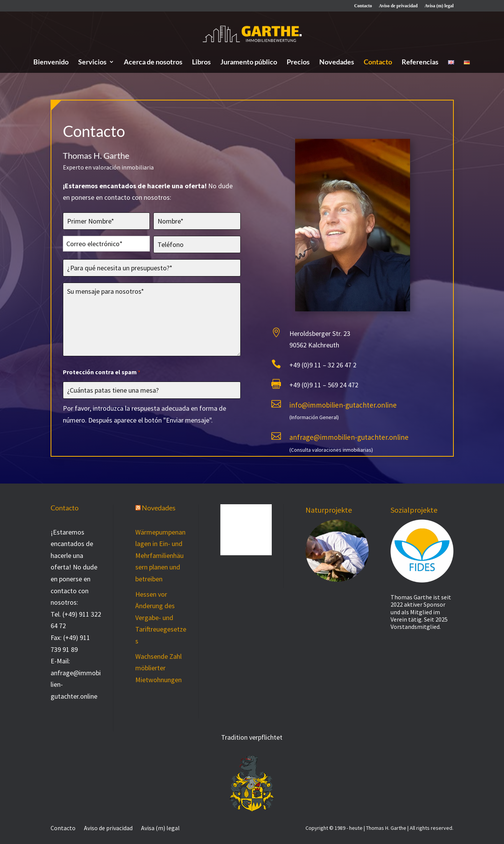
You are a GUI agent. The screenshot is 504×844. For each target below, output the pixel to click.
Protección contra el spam (102, 375)
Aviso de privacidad (398, 6)
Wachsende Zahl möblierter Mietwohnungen (158, 668)
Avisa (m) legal (439, 6)
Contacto (363, 6)
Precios (298, 63)
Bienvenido (51, 63)
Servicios (92, 63)
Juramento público (249, 63)
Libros (201, 63)
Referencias (420, 63)
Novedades (337, 63)
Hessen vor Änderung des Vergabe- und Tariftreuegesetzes (161, 618)
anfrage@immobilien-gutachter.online (349, 439)
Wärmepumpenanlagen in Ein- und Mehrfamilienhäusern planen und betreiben (160, 555)
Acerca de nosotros (153, 63)
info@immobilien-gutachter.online (343, 407)
